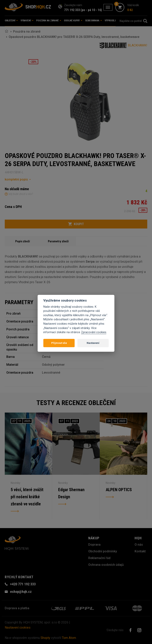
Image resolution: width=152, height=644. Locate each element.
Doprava (94, 545)
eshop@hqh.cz (21, 592)
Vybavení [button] (27, 21)
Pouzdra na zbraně (27, 31)
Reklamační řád (99, 558)
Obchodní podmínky (103, 551)
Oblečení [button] (11, 21)
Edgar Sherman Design (71, 493)
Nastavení (93, 343)
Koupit (76, 224)
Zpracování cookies (94, 332)
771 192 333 (72, 10)
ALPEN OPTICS (119, 490)
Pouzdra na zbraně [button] (49, 21)
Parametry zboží (58, 241)
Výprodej (110, 21)
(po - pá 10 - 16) (91, 10)
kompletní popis (16, 179)
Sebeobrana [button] (94, 21)
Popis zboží (23, 241)
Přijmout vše (59, 343)
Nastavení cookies (18, 628)
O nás (139, 545)
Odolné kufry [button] (73, 21)
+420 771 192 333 (23, 584)
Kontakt (140, 551)
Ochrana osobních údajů (106, 565)
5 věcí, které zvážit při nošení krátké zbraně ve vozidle (27, 497)
